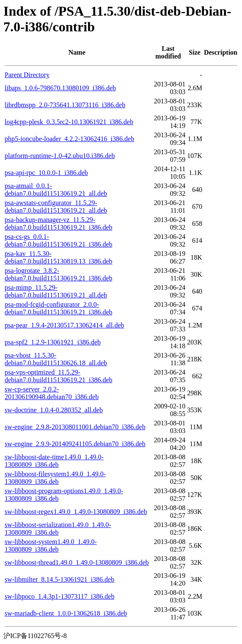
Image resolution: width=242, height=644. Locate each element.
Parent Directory (27, 75)
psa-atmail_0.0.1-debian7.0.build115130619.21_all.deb (56, 190)
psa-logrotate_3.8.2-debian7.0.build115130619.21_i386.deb (59, 274)
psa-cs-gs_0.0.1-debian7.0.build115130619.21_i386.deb (59, 240)
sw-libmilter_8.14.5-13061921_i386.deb (59, 579)
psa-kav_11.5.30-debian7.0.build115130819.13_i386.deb (59, 257)
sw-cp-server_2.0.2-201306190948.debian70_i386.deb (52, 393)
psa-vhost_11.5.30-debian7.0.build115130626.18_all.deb (56, 359)
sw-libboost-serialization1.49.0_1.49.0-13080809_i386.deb (58, 529)
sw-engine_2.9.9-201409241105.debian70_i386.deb (75, 444)
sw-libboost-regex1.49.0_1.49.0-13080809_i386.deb (76, 512)
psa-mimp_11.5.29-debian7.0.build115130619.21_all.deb (56, 291)
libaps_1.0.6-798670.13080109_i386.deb (60, 88)
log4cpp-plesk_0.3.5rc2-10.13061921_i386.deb (69, 122)
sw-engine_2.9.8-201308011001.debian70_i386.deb (75, 427)
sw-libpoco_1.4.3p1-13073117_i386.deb (59, 596)
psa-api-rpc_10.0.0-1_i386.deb (46, 173)
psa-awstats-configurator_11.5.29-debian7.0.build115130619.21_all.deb (56, 207)
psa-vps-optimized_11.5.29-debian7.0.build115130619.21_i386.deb (59, 376)
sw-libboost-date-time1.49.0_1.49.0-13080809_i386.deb (54, 461)
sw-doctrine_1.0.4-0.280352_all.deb (54, 410)
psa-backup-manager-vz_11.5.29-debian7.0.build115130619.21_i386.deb (59, 223)
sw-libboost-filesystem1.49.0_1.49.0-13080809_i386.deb (55, 478)
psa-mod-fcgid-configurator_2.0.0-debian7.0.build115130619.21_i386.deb (59, 308)
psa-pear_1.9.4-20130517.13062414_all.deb (65, 325)
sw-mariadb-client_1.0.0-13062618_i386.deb (66, 613)
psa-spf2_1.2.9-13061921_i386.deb (53, 342)
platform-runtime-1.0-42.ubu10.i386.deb (60, 156)
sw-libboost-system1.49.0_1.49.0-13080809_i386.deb (51, 545)
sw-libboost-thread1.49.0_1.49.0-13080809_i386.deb (77, 562)
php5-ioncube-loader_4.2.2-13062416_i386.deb (69, 139)
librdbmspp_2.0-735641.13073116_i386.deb (65, 105)
